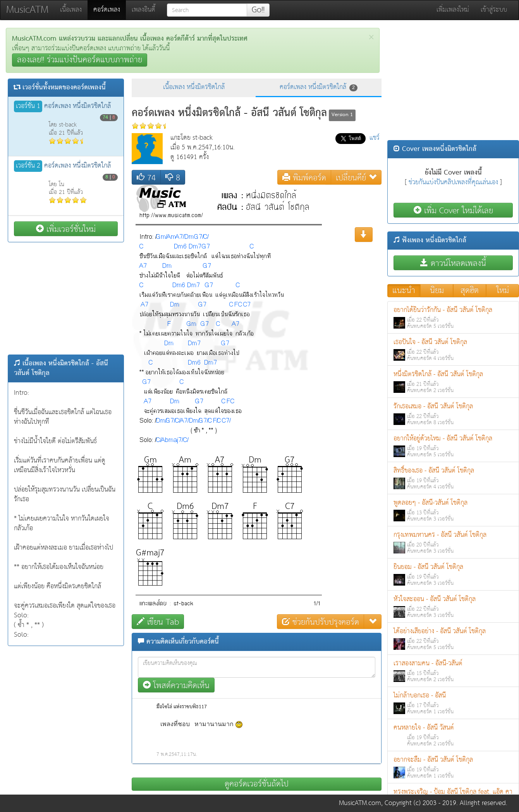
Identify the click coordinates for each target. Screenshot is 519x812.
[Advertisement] (66, 298)
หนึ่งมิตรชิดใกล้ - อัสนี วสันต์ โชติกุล (453, 382)
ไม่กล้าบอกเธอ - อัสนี (453, 703)
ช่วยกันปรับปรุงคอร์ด (321, 622)
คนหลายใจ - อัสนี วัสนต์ (453, 735)
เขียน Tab (158, 622)
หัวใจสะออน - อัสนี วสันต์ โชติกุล (453, 607)
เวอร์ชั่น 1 (28, 106)
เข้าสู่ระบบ (494, 10)
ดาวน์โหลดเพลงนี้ (453, 263)
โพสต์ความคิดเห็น (176, 685)
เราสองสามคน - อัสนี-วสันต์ (453, 671)
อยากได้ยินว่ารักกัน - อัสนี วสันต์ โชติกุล (453, 318)
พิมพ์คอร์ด (304, 177)
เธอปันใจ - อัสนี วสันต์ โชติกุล (453, 350)
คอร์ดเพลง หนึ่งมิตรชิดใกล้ (319, 87)
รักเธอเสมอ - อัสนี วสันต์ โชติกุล (453, 414)
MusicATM (27, 10)
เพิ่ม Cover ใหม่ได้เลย (453, 210)
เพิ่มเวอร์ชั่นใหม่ (66, 229)
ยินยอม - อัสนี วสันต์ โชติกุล (453, 575)
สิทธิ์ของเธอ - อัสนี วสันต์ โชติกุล (453, 478)
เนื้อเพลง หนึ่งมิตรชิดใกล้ (194, 87)
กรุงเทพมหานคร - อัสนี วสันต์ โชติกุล (453, 542)
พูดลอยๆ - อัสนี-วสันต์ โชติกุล (453, 510)
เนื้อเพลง (71, 10)
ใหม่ (503, 291)
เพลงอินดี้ (143, 10)
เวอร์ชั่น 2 (28, 166)
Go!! (258, 10)
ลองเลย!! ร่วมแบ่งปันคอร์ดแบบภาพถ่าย (80, 60)
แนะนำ (404, 291)
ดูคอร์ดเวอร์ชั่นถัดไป (257, 784)
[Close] (371, 37)
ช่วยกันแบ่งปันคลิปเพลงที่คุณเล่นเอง (453, 182)
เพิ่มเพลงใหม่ (453, 10)
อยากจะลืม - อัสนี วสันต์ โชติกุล (453, 767)
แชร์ (375, 138)
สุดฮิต (470, 291)
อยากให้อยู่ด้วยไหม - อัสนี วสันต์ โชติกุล (453, 446)
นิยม (437, 291)
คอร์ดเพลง (110, 10)
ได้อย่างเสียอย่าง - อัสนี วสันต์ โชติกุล (453, 639)
